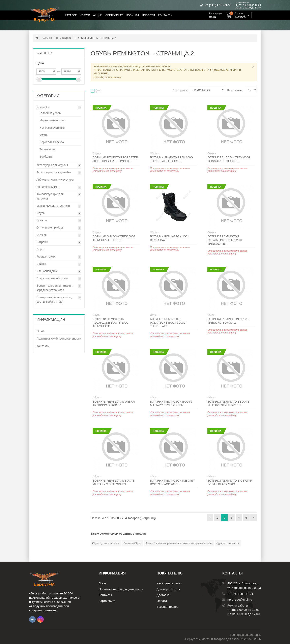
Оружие (42, 235)
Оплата (162, 601)
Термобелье (47, 149)
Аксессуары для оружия (52, 165)
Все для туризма (47, 187)
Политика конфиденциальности (59, 338)
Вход (212, 17)
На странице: (235, 90)
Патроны (42, 242)
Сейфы (41, 264)
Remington (43, 107)
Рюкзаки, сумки (46, 257)
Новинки (132, 15)
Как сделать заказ (169, 583)
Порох (40, 249)
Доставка (163, 595)
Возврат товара (168, 607)
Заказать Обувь (133, 543)
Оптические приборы (50, 227)
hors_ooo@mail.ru (240, 600)
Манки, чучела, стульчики (53, 206)
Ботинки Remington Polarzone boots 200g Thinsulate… (225, 240)
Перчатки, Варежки (52, 142)
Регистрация (216, 13)
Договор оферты (168, 589)
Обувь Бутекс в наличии (106, 543)
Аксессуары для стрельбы (54, 172)
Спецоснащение (47, 271)
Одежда (42, 220)
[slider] (39, 79)
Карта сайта (107, 601)
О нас (40, 331)
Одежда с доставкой (228, 543)
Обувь (44, 135)
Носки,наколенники (52, 128)
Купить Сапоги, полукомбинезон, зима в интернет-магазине (179, 543)
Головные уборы (50, 113)
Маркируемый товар (53, 120)
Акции (98, 15)
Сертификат (114, 15)
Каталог (71, 15)
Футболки (46, 157)
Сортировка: (180, 90)
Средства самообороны (52, 278)
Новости (148, 15)
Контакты (165, 15)
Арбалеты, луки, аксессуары (55, 180)
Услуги (85, 15)
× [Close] (253, 67)
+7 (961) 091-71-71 (218, 5)
